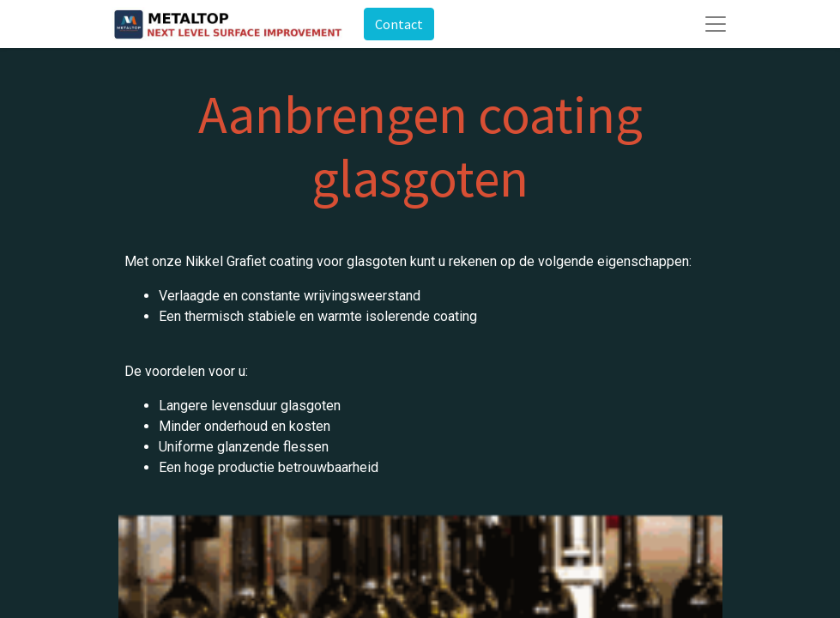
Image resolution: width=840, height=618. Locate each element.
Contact (399, 24)
